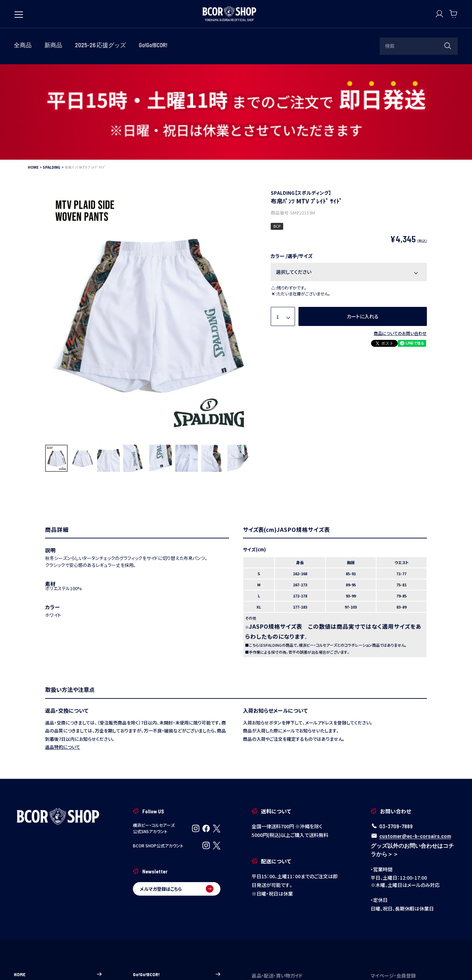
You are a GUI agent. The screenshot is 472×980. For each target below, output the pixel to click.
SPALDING (52, 72)
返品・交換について (296, 925)
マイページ (415, 904)
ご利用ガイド (296, 894)
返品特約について (63, 651)
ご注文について (296, 904)
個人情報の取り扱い (184, 964)
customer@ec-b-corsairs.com (415, 740)
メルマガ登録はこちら (177, 793)
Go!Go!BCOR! (177, 878)
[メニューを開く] (19, 11)
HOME (33, 72)
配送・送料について (296, 915)
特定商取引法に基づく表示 (131, 964)
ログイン (415, 894)
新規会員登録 (415, 915)
